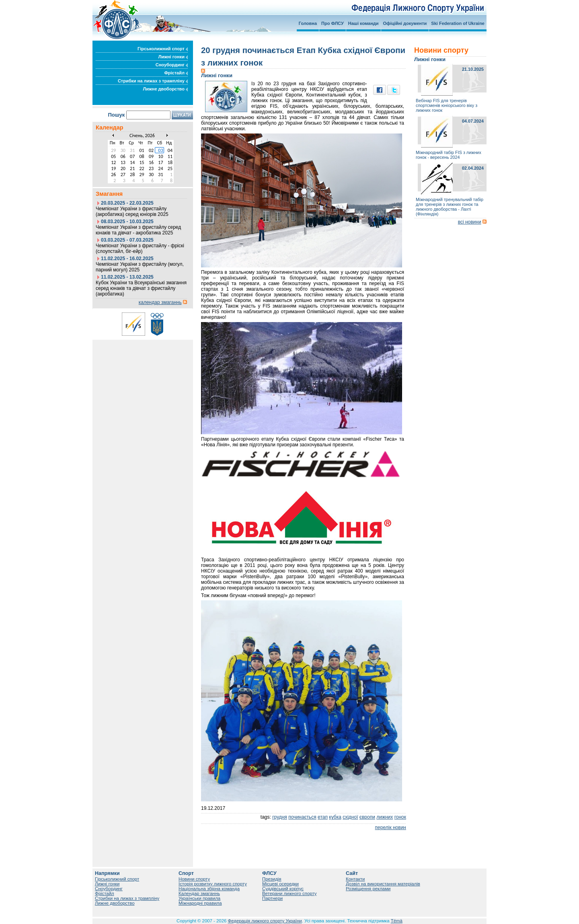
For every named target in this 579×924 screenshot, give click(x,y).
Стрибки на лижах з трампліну (153, 81)
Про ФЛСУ (333, 23)
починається (302, 817)
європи (367, 817)
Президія (272, 879)
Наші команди (363, 23)
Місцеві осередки (280, 884)
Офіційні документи (405, 23)
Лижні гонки (173, 57)
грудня (280, 817)
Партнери (272, 898)
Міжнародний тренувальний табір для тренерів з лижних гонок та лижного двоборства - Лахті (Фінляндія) (450, 207)
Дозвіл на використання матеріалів (383, 884)
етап (323, 817)
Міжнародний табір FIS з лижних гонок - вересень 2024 (449, 155)
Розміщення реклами (368, 889)
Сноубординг (172, 65)
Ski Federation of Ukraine (458, 23)
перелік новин (391, 827)
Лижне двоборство (165, 89)
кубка (335, 817)
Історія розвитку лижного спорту (213, 884)
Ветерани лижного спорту (289, 893)
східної (350, 817)
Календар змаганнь (199, 893)
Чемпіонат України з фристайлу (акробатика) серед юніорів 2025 (132, 211)
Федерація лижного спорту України (265, 921)
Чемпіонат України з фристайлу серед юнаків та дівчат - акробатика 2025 (138, 230)
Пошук (116, 115)
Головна (308, 23)
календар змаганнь (160, 302)
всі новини (470, 222)
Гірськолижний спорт (163, 49)
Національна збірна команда (209, 889)
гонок (400, 817)
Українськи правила (199, 898)
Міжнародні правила (200, 903)
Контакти (355, 879)
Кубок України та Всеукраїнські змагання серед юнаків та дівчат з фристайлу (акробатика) (141, 288)
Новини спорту (194, 879)
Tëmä (397, 921)
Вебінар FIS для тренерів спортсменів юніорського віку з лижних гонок (447, 105)
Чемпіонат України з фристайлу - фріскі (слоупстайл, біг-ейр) (140, 248)
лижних (385, 817)
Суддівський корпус (283, 889)
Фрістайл (176, 73)
